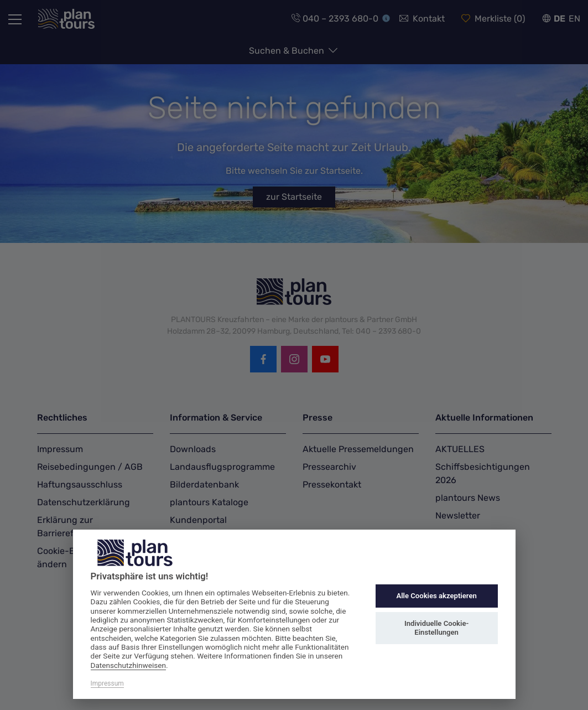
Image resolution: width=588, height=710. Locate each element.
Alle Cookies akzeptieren (436, 596)
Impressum (107, 683)
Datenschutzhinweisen (129, 665)
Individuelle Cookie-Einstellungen (436, 628)
